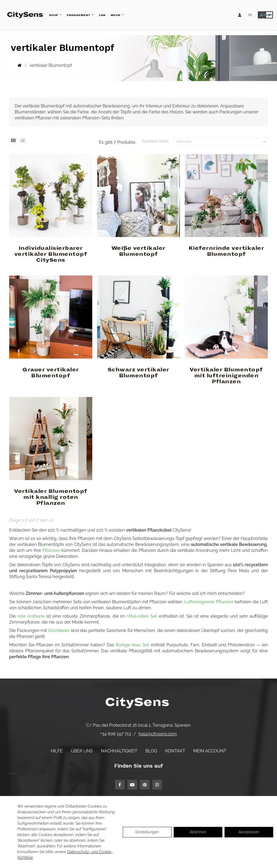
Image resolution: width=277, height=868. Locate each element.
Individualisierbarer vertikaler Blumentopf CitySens (51, 254)
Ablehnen (198, 832)
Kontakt (175, 751)
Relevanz (222, 142)
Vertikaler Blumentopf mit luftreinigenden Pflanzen (226, 376)
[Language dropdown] (250, 15)
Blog (151, 751)
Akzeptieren (249, 832)
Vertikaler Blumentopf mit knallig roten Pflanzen (51, 497)
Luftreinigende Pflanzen (209, 602)
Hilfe (57, 751)
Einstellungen (147, 832)
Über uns (82, 751)
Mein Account (210, 751)
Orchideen (59, 630)
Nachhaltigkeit (119, 751)
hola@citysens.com (158, 734)
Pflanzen (51, 550)
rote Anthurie (31, 616)
